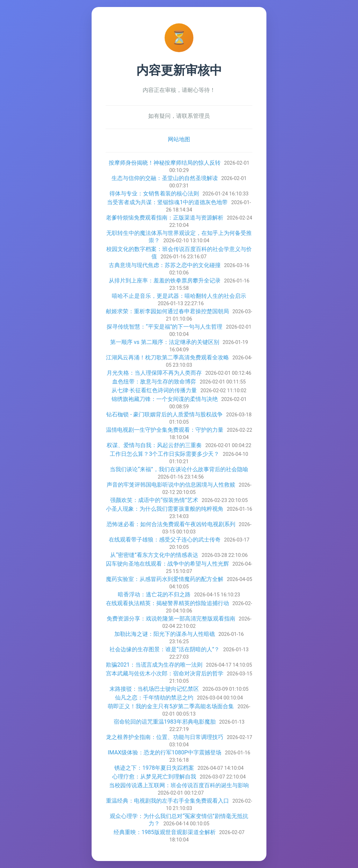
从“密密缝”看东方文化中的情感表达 (154, 555)
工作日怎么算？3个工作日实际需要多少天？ (164, 454)
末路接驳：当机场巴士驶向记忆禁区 (154, 689)
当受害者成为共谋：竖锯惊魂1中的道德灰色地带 (167, 202)
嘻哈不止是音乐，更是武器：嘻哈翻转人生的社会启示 (179, 296)
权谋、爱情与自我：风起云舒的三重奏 (154, 445)
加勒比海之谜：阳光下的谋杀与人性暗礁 (165, 634)
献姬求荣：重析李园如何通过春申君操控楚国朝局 (167, 311)
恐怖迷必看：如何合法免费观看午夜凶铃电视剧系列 (171, 524)
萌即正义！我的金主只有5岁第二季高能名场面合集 (171, 706)
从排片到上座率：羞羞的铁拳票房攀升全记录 (165, 281)
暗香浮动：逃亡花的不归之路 (154, 594)
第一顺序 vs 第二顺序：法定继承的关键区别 (165, 342)
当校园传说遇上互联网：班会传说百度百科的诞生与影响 (179, 785)
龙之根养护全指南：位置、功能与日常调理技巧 (165, 737)
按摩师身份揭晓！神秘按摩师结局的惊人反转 (165, 163)
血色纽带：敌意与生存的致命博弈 (154, 382)
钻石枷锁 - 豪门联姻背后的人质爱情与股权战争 (164, 414)
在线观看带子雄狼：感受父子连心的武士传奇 (165, 540)
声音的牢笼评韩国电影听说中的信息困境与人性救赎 (171, 485)
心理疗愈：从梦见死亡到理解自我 (154, 777)
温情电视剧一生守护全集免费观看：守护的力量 (165, 430)
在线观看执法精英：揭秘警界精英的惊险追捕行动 (167, 603)
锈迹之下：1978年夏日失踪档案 (154, 768)
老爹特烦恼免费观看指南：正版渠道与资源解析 (165, 218)
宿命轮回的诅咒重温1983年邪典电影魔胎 (165, 722)
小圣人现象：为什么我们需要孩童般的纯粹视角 (165, 509)
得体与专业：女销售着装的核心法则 (154, 193)
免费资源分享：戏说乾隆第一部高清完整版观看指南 (171, 619)
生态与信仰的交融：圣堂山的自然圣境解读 (165, 178)
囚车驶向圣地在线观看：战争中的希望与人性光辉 (167, 564)
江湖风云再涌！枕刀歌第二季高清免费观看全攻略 (167, 357)
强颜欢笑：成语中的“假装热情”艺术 (154, 500)
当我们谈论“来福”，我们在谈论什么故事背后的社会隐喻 (179, 469)
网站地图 (179, 139)
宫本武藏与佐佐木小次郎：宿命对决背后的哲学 (165, 673)
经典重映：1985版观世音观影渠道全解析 (165, 832)
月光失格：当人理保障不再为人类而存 (154, 373)
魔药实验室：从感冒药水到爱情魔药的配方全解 (165, 579)
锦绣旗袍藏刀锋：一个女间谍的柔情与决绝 (165, 399)
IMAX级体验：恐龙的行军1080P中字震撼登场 (164, 752)
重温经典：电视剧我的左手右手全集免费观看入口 (167, 801)
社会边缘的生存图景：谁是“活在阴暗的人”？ (164, 649)
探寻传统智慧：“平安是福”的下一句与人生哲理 (164, 327)
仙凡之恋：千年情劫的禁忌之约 (154, 698)
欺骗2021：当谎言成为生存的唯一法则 (154, 665)
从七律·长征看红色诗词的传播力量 (154, 390)
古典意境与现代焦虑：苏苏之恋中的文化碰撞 (165, 265)
